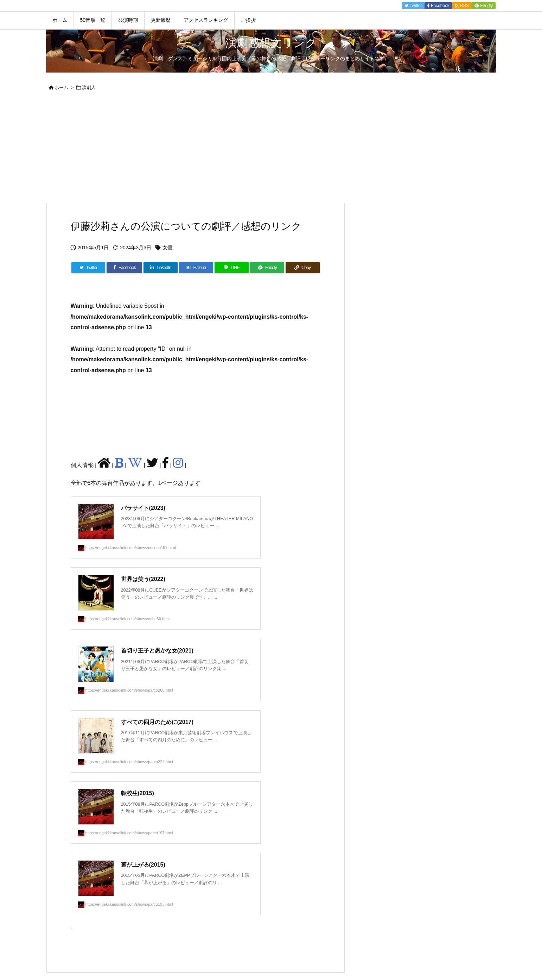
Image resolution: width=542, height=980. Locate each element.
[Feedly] (267, 268)
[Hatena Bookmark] (196, 268)
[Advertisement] (271, 150)
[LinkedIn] (161, 268)
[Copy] (303, 268)
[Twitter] (88, 268)
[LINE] (232, 268)
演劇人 (89, 88)
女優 (167, 248)
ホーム (61, 88)
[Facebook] (124, 268)
